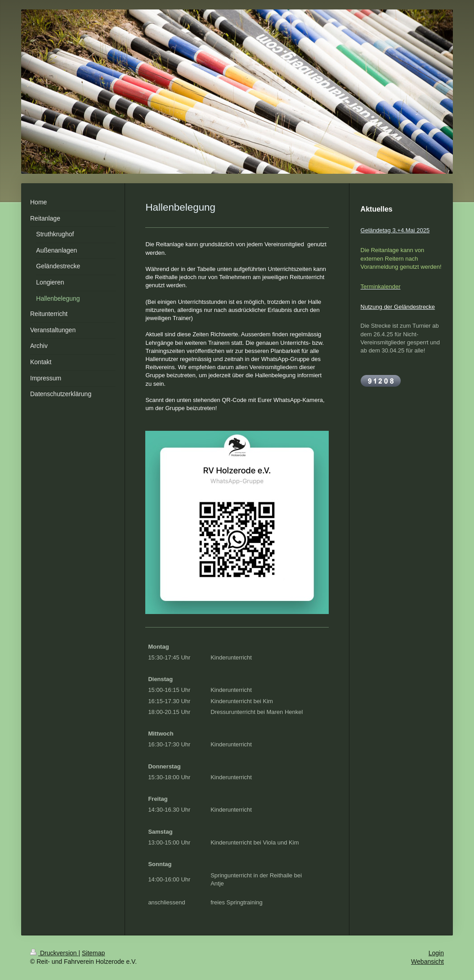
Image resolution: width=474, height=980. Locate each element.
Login (436, 953)
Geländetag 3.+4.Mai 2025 (395, 230)
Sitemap (93, 953)
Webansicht (427, 962)
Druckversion (54, 953)
